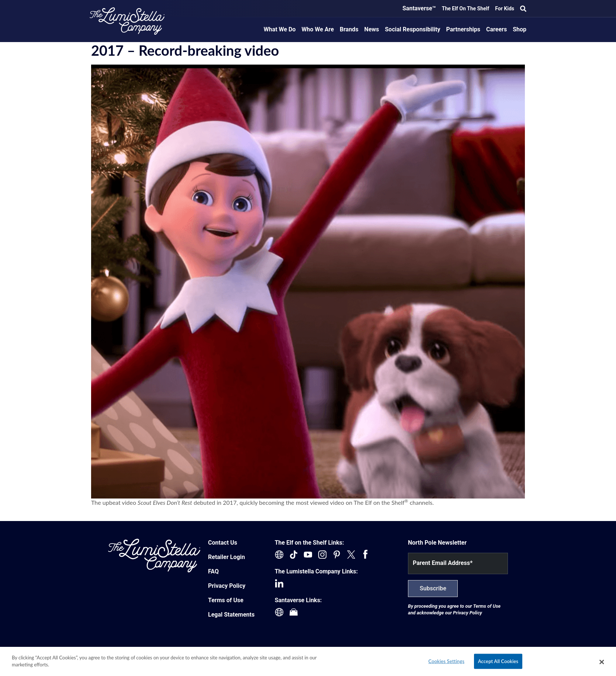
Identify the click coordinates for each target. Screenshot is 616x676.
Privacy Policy (227, 586)
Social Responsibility (413, 29)
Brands (349, 29)
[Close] (602, 663)
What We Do (280, 29)
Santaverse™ (419, 8)
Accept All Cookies (498, 663)
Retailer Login (226, 557)
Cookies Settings (446, 663)
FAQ (213, 571)
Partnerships (463, 29)
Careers (496, 29)
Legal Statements (231, 615)
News (372, 29)
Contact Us (223, 543)
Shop (520, 29)
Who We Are (318, 29)
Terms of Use (226, 600)
